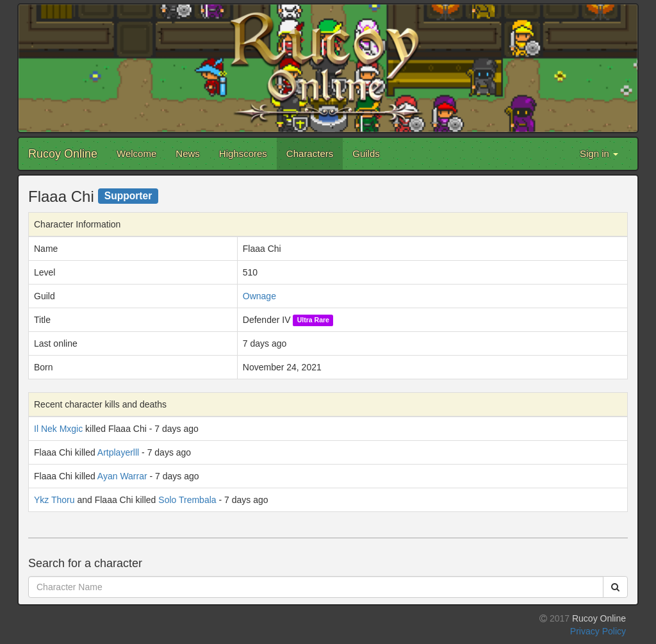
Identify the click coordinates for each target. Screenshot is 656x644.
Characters (310, 153)
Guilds (366, 153)
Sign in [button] (599, 153)
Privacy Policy (598, 631)
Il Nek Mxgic (58, 429)
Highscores (243, 153)
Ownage (259, 296)
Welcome (136, 153)
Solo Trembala (187, 500)
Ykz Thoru (54, 500)
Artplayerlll (118, 452)
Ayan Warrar (122, 476)
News (188, 153)
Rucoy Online (63, 154)
